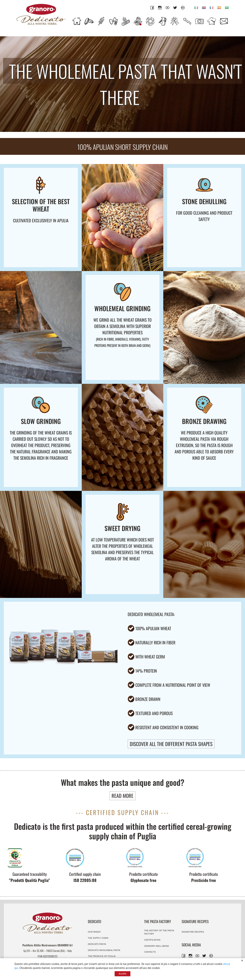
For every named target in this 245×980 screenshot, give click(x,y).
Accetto (122, 974)
